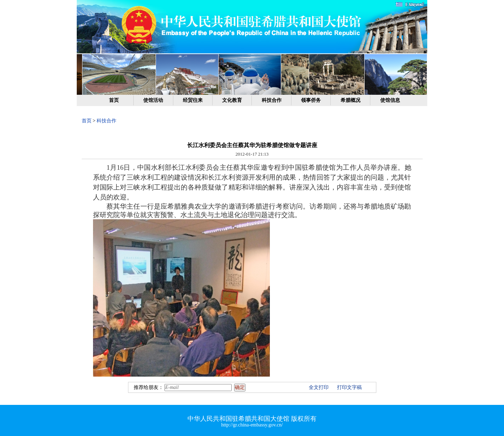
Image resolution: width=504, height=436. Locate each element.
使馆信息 (390, 100)
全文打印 (319, 387)
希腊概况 (351, 100)
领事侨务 (311, 100)
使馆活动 (153, 100)
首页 (114, 100)
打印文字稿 (349, 387)
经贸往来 (193, 100)
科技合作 (272, 100)
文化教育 (232, 100)
